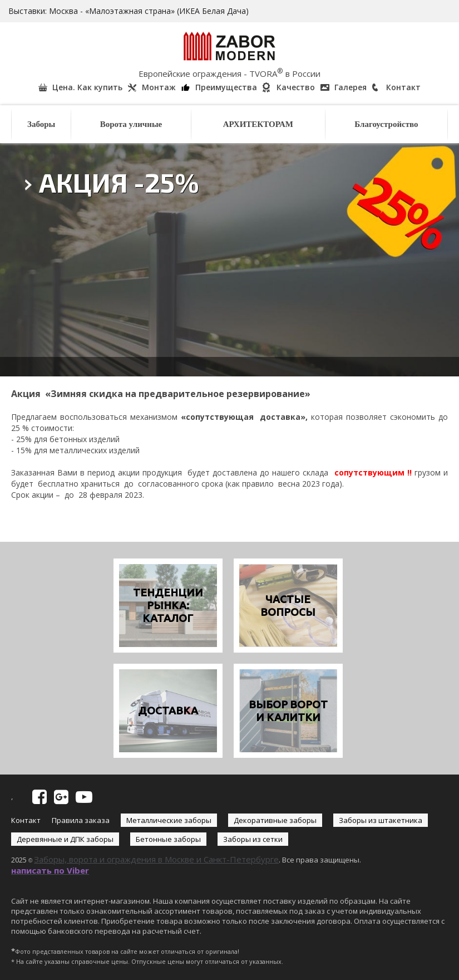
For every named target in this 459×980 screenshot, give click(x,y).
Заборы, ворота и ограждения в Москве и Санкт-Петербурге (156, 859)
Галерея (351, 87)
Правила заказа (81, 820)
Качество (296, 87)
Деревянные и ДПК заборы (65, 839)
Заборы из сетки (253, 839)
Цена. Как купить (87, 87)
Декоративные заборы (275, 820)
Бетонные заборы (168, 839)
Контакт (403, 87)
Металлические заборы (169, 820)
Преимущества (226, 87)
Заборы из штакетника (381, 820)
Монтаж (159, 87)
